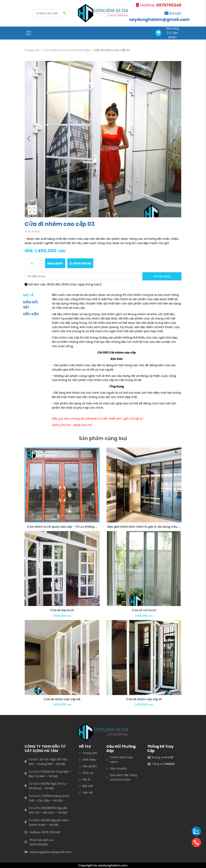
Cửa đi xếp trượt (62, 610)
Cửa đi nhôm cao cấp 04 (62, 699)
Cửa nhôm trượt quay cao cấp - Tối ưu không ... (62, 527)
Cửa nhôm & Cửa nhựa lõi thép (67, 50)
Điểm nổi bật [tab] (30, 305)
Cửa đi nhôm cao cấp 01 (144, 699)
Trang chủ (32, 50)
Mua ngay (55, 263)
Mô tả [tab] (28, 295)
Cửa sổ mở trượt (144, 610)
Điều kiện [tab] (31, 314)
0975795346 (80, 263)
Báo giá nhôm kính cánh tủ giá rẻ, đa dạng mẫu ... (144, 527)
